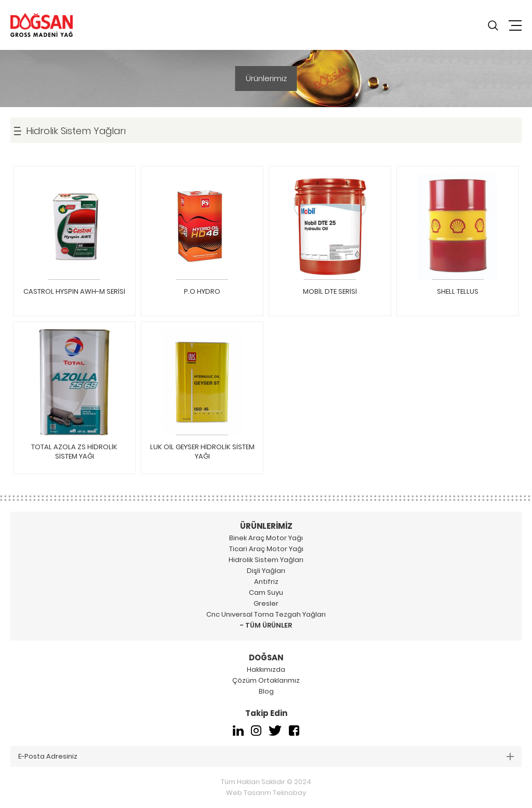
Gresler (266, 603)
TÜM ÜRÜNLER (269, 625)
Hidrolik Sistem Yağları (266, 560)
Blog (266, 691)
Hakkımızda (266, 669)
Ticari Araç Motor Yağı (266, 549)
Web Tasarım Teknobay (266, 793)
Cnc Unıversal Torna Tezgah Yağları (266, 614)
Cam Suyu (266, 592)
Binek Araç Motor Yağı (266, 538)
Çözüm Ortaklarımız (266, 680)
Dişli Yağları (266, 571)
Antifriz (266, 582)
